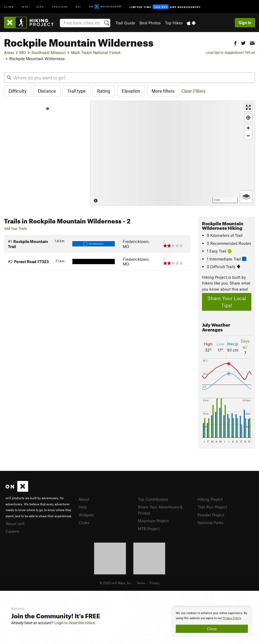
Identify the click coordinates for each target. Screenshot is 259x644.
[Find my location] (248, 118)
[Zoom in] (248, 128)
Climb (9, 6)
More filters (163, 91)
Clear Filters (193, 91)
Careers (12, 531)
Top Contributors (153, 499)
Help (83, 507)
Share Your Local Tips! (227, 302)
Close (212, 629)
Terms (141, 583)
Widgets (86, 515)
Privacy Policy (232, 618)
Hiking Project (210, 499)
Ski (78, 6)
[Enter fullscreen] (248, 107)
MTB (25, 6)
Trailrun (60, 6)
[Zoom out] (248, 136)
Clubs (84, 523)
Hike (40, 6)
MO (23, 52)
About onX (15, 524)
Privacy (155, 583)
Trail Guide (125, 23)
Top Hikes (174, 23)
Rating (104, 91)
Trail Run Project (212, 507)
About (84, 499)
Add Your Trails (15, 228)
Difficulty (17, 91)
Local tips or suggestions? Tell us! (230, 52)
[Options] (246, 197)
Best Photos (150, 23)
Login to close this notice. (75, 623)
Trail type (76, 91)
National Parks (210, 523)
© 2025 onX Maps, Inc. (116, 583)
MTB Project (149, 529)
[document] (212, 622)
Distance (47, 91)
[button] (235, 42)
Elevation (131, 91)
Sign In (245, 22)
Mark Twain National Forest (96, 52)
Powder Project (211, 515)
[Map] (173, 153)
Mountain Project (153, 521)
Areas (9, 52)
